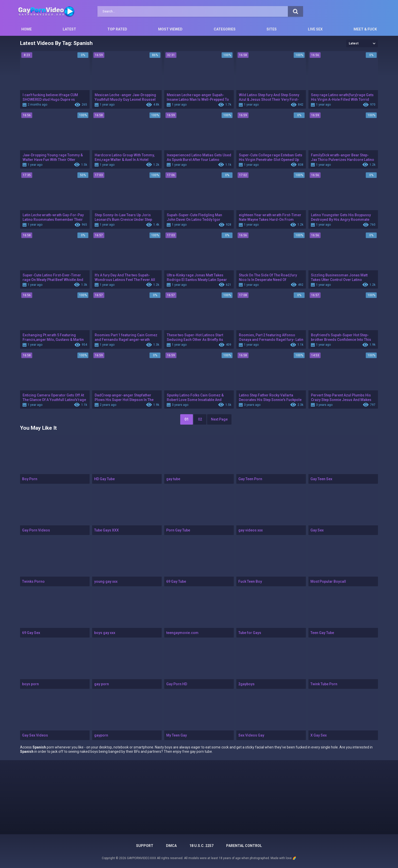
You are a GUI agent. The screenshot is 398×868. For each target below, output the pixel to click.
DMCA (171, 846)
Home (27, 29)
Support (145, 846)
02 (200, 419)
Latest (69, 29)
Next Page (219, 419)
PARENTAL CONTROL (244, 846)
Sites (272, 29)
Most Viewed (170, 29)
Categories (225, 29)
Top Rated (117, 29)
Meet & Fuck (365, 29)
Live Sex (315, 29)
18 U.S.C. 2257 (201, 846)
